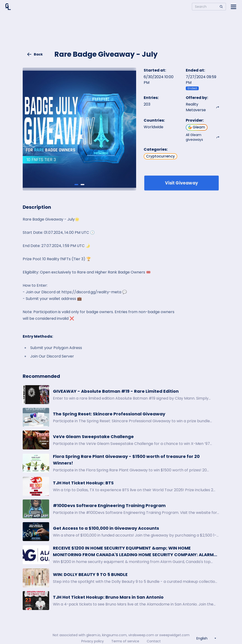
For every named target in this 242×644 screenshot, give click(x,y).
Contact (154, 641)
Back (35, 54)
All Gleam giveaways (203, 137)
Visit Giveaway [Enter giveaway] (182, 183)
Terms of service (125, 641)
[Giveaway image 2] (82, 184)
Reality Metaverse (203, 107)
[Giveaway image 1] (76, 184)
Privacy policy (93, 641)
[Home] (8, 7)
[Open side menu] (233, 7)
